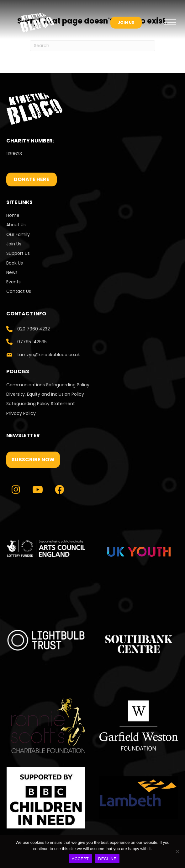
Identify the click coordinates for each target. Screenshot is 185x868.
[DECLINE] (177, 851)
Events (13, 282)
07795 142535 (32, 342)
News (12, 272)
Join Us (14, 244)
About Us (16, 225)
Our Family (18, 234)
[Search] (92, 46)
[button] (33, 460)
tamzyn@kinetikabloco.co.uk (49, 355)
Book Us (15, 263)
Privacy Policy (21, 413)
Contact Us (19, 291)
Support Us (18, 253)
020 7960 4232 (34, 329)
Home (13, 215)
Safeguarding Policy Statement (41, 404)
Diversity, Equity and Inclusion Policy (45, 394)
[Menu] (170, 23)
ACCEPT (80, 859)
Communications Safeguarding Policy (48, 385)
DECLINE (107, 859)
